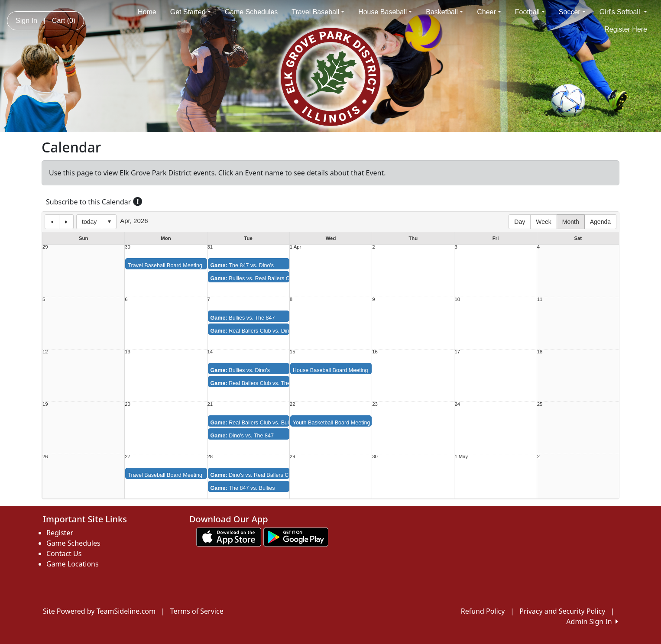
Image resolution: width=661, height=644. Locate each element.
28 (210, 457)
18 (540, 352)
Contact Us (64, 553)
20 (128, 404)
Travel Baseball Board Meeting (165, 265)
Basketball (444, 12)
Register (60, 533)
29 (45, 247)
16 (375, 352)
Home (147, 12)
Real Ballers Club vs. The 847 (256, 383)
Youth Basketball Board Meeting (332, 423)
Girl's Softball (623, 12)
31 (210, 247)
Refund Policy (483, 611)
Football (530, 12)
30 (128, 247)
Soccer (572, 12)
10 (457, 299)
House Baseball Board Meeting (330, 370)
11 (540, 299)
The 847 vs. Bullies (243, 488)
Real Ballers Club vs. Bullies (254, 423)
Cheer (489, 12)
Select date (109, 222)
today (89, 222)
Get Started (191, 12)
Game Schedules (251, 12)
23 (375, 404)
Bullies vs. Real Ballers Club (254, 278)
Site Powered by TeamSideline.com (99, 611)
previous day (52, 222)
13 (128, 352)
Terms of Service (197, 611)
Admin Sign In (592, 621)
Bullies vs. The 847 (243, 318)
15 (293, 352)
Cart (64, 21)
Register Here (626, 29)
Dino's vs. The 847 (242, 436)
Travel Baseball (318, 12)
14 (210, 352)
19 (45, 404)
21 (210, 404)
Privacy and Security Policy (562, 611)
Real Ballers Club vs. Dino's (253, 331)
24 (457, 404)
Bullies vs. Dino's (240, 370)
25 (540, 404)
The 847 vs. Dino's (242, 265)
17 (457, 352)
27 (128, 457)
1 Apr (295, 247)
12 (45, 352)
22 (293, 404)
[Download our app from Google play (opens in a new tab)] (296, 536)
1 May (461, 457)
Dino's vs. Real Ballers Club (253, 475)
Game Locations (73, 564)
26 (45, 457)
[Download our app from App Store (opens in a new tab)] (229, 536)
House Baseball (385, 12)
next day (66, 222)
